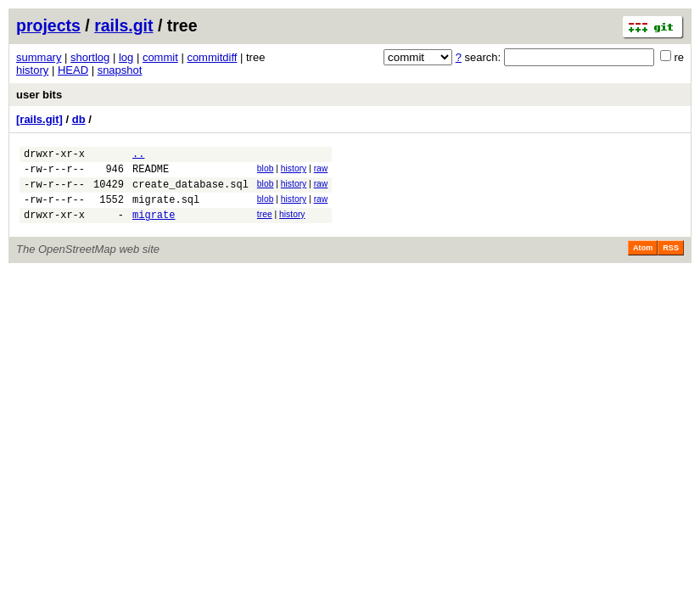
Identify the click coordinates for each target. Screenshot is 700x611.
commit (160, 57)
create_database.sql (190, 191)
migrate (154, 227)
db (79, 119)
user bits (39, 95)
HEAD (73, 70)
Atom (643, 261)
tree (265, 224)
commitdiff (212, 57)
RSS (671, 261)
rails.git (123, 25)
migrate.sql (166, 209)
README (151, 174)
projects (48, 25)
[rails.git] (39, 119)
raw (321, 171)
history (32, 70)
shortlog (90, 57)
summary (39, 57)
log (126, 57)
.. (138, 156)
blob (266, 171)
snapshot (120, 70)
